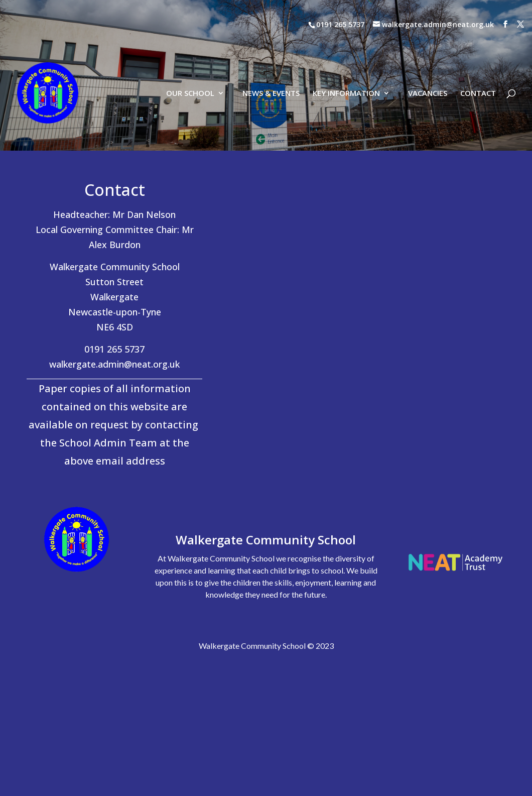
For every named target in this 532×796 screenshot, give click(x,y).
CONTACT (478, 47)
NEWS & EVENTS (271, 47)
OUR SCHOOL (190, 47)
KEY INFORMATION (346, 47)
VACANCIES (428, 47)
